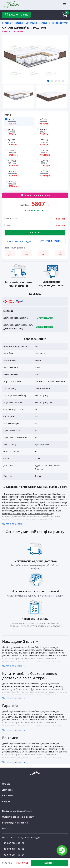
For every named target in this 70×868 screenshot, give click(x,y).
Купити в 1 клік (50, 241)
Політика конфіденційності (17, 811)
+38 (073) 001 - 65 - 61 (13, 855)
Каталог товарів (16, 15)
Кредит (6, 801)
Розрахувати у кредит (19, 242)
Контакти (7, 796)
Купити (35, 233)
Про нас (6, 829)
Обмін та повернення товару (18, 817)
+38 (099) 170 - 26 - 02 (13, 849)
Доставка (7, 790)
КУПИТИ (49, 863)
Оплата (6, 784)
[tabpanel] (35, 59)
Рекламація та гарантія (15, 823)
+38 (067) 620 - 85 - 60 (13, 843)
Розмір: (8, 115)
